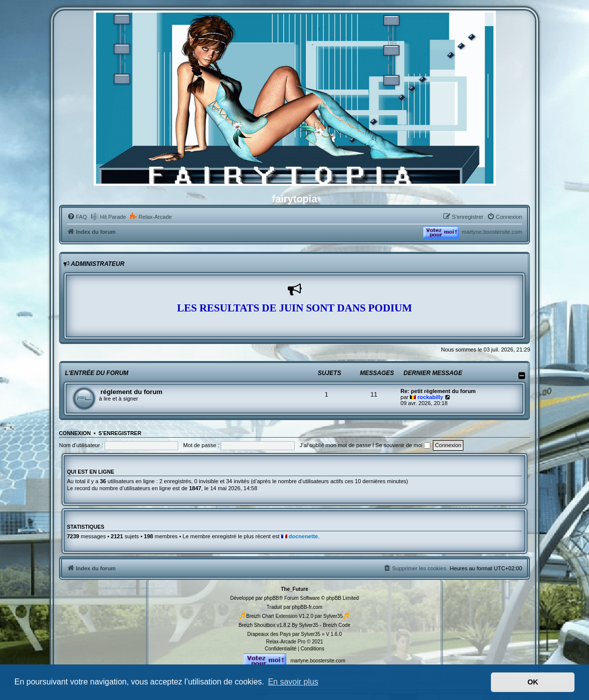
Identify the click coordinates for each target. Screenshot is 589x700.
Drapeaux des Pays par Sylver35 (284, 634)
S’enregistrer (120, 433)
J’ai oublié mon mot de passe (335, 445)
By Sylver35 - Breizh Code (321, 625)
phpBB (272, 598)
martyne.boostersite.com (492, 232)
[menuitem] (77, 217)
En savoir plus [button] (293, 682)
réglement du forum (132, 392)
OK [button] (533, 682)
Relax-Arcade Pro (285, 642)
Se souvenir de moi (403, 445)
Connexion (75, 433)
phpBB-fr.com (308, 607)
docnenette (304, 536)
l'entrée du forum (97, 373)
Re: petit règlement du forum (438, 391)
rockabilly (430, 397)
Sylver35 (333, 616)
